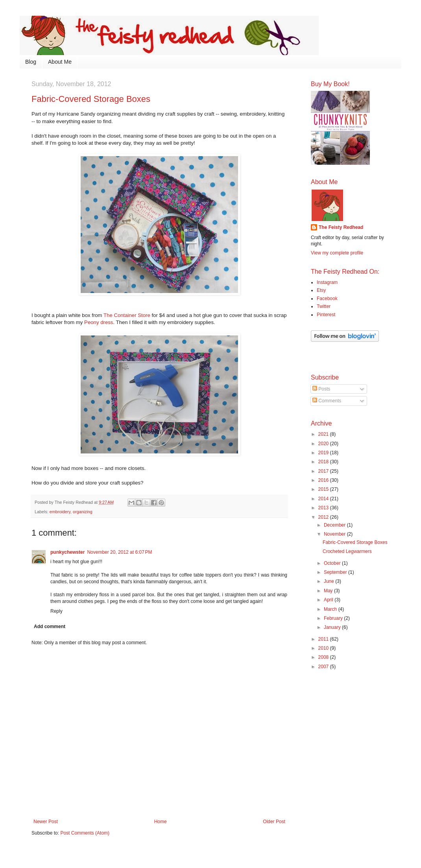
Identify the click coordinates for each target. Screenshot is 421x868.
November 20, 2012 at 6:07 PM (119, 552)
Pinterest (326, 315)
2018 (324, 462)
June (330, 581)
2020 (324, 444)
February (334, 618)
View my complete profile (337, 253)
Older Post (274, 822)
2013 (324, 508)
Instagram (327, 282)
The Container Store (127, 315)
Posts (321, 389)
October (333, 563)
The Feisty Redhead (341, 227)
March (331, 609)
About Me (60, 62)
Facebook (327, 299)
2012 (324, 517)
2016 (324, 480)
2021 (324, 434)
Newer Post (46, 822)
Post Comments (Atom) (85, 833)
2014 (324, 499)
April (329, 600)
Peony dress (99, 322)
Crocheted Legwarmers (347, 551)
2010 (324, 648)
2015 (324, 489)
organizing (83, 512)
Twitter (324, 306)
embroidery (60, 512)
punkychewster (67, 552)
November (335, 534)
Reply (56, 611)
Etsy (321, 290)
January (333, 627)
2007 (324, 667)
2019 (324, 453)
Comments (327, 401)
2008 (324, 657)
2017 (324, 471)
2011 (324, 639)
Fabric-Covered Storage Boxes (355, 542)
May (329, 591)
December (335, 525)
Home (161, 822)
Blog (31, 62)
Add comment (50, 627)
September (336, 572)
